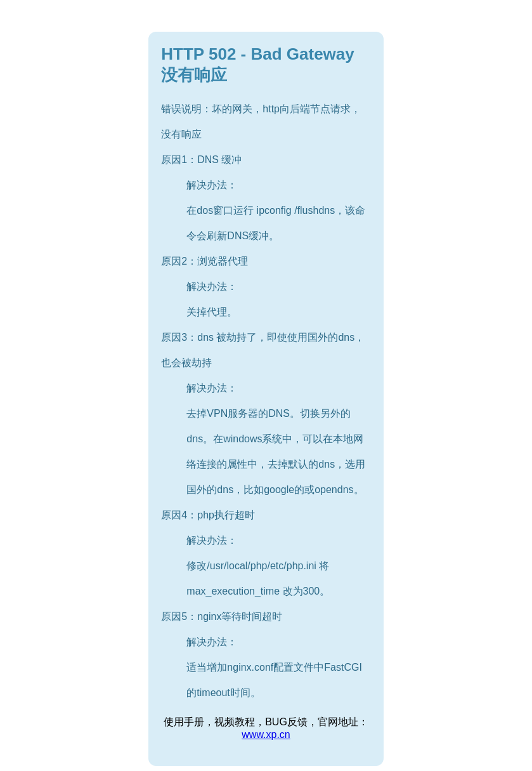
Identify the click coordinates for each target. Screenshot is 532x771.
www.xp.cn (266, 735)
